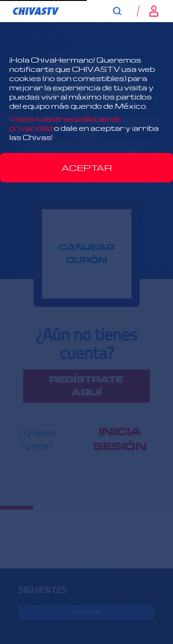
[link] (36, 11)
